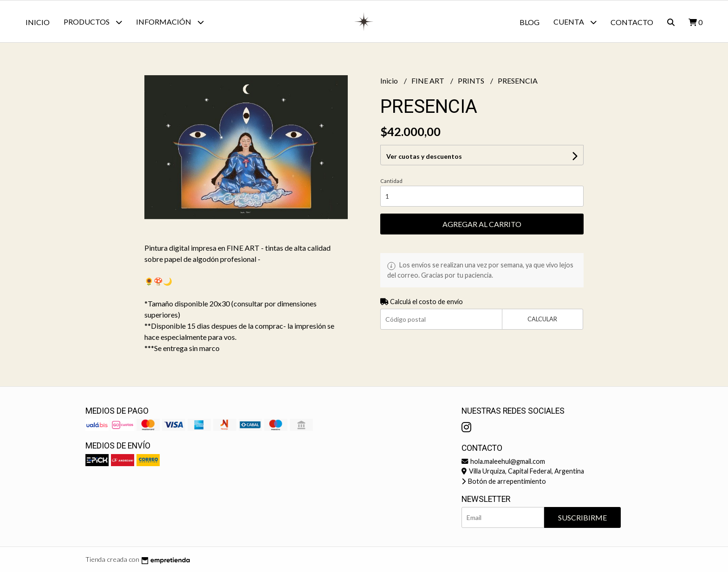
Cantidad (391, 181)
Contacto (632, 22)
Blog (530, 22)
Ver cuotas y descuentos (424, 156)
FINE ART (429, 81)
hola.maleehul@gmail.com (503, 461)
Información (170, 22)
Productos (93, 22)
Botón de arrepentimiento (504, 481)
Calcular (542, 319)
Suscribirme (582, 517)
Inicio (38, 22)
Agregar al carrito (482, 224)
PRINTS (472, 81)
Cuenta (575, 22)
